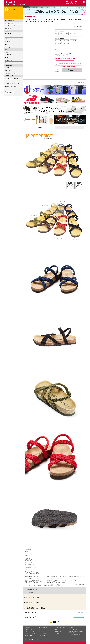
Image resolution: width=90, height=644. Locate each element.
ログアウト (10, 93)
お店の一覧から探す (9, 33)
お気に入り (58, 71)
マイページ (42, 631)
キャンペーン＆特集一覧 (10, 26)
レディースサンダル (45, 7)
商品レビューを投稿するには (78, 82)
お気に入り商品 (29, 629)
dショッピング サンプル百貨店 (11, 78)
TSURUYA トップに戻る (79, 75)
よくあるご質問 (8, 60)
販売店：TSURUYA (78, 26)
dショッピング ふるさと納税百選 (12, 81)
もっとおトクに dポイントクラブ (12, 84)
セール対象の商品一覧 (10, 23)
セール (27, 592)
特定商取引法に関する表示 (11, 73)
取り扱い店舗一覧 (29, 635)
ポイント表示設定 (43, 633)
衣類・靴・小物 (34, 7)
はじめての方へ (8, 63)
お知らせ (7, 57)
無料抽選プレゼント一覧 (10, 28)
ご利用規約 (7, 68)
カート (41, 629)
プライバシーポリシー (10, 71)
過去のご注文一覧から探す (11, 42)
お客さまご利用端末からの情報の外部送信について (76, 632)
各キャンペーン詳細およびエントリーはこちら (65, 60)
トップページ (26, 7)
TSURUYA (31, 592)
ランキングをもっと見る (79, 612)
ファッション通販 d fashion (11, 86)
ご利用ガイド (8, 52)
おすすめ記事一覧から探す (11, 47)
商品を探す (28, 627)
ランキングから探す (9, 44)
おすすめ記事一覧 (43, 627)
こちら (40, 639)
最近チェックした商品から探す (12, 39)
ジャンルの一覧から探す (10, 36)
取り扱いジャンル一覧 (30, 633)
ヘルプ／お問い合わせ (10, 55)
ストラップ (53, 7)
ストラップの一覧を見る (79, 78)
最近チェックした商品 (30, 631)
